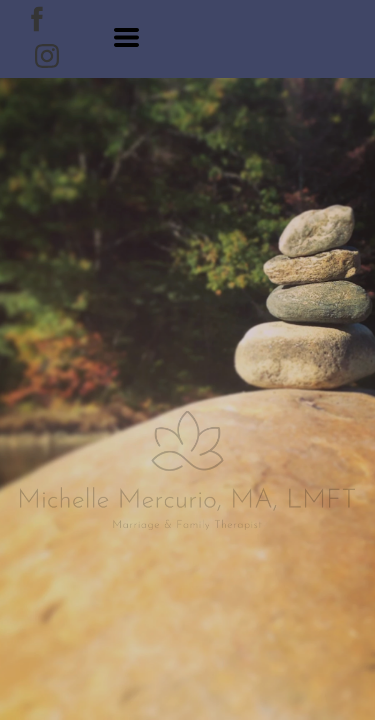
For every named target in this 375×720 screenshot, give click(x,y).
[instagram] (47, 56)
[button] (126, 37)
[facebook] (37, 19)
